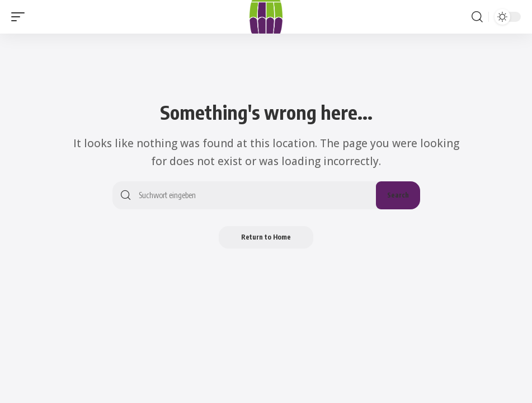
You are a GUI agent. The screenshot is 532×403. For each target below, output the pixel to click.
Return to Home (266, 237)
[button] (21, 17)
